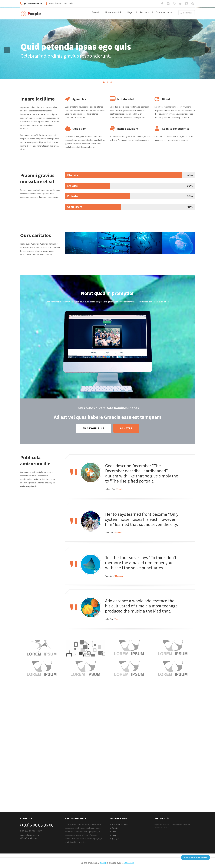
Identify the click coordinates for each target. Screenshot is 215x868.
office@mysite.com (29, 838)
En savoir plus (94, 428)
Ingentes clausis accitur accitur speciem (172, 825)
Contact (116, 839)
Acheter (126, 428)
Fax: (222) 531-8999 (31, 831)
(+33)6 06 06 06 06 (37, 825)
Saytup (103, 863)
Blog (114, 832)
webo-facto (129, 863)
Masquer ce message (196, 857)
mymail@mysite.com (29, 835)
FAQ (114, 835)
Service (116, 828)
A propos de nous (120, 824)
